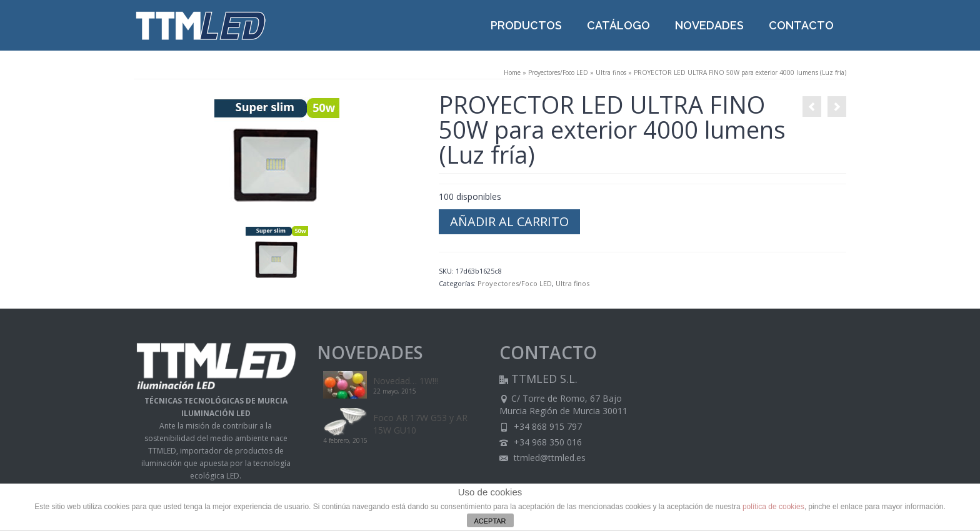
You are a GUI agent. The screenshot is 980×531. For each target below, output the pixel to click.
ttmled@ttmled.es (542, 458)
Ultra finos (611, 72)
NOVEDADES (709, 25)
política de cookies (773, 507)
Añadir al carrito (509, 221)
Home (512, 72)
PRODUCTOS (526, 25)
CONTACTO (801, 25)
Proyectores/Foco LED (558, 72)
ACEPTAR (490, 521)
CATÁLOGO (618, 25)
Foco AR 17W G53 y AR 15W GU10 (420, 424)
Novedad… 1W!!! (406, 381)
